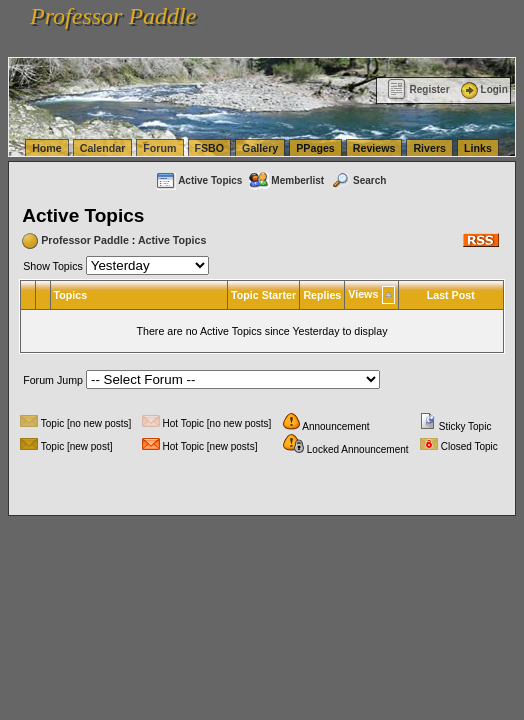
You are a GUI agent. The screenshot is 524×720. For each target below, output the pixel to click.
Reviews (374, 148)
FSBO (210, 148)
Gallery (260, 148)
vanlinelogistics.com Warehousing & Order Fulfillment (180, 46)
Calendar (103, 148)
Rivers (429, 148)
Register (418, 89)
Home (47, 148)
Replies (322, 295)
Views (363, 294)
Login (483, 89)
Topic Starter (263, 295)
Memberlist (286, 180)
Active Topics (198, 180)
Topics (71, 295)
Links (478, 148)
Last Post (451, 295)
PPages (315, 148)
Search (358, 180)
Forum (159, 148)
